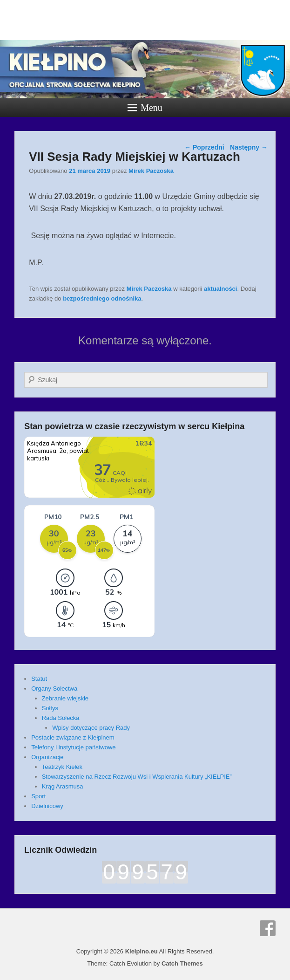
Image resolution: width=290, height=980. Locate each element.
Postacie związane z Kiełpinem (73, 737)
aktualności (221, 289)
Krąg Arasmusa (63, 786)
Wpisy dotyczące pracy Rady (91, 728)
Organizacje (47, 757)
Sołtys (50, 708)
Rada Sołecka (61, 718)
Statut (39, 679)
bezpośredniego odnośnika (102, 298)
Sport (38, 796)
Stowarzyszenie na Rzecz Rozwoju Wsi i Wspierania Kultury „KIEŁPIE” (137, 777)
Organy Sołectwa (54, 689)
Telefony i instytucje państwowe (73, 747)
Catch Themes (182, 963)
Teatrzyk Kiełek (62, 767)
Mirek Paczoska (151, 171)
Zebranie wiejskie (65, 698)
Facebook (268, 928)
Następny (249, 147)
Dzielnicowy (47, 806)
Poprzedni (204, 147)
